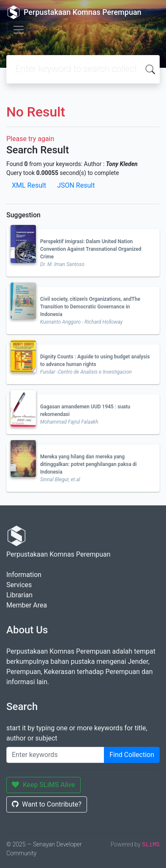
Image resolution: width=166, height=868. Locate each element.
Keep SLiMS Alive (44, 785)
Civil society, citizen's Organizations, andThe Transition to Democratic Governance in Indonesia (90, 307)
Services (19, 585)
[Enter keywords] (55, 755)
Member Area (27, 605)
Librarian (19, 595)
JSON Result (76, 185)
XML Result (29, 185)
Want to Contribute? (47, 804)
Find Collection (132, 755)
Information (24, 575)
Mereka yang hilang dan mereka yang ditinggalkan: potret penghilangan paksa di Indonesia (88, 464)
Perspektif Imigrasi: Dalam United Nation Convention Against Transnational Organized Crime (91, 249)
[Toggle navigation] (19, 30)
